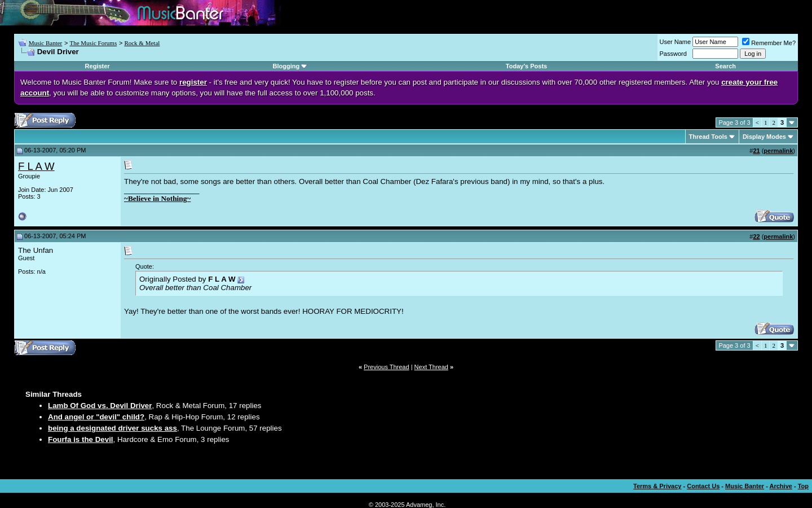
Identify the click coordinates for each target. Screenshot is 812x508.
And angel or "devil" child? (96, 417)
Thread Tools (708, 137)
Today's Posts (526, 66)
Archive (781, 486)
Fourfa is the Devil (81, 439)
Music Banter (46, 43)
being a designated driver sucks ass (112, 428)
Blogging (286, 66)
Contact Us (703, 486)
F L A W (36, 166)
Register (98, 66)
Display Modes (764, 137)
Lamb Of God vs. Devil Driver (100, 406)
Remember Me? (769, 43)
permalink (778, 151)
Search (725, 66)
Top (803, 486)
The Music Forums (93, 43)
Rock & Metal (142, 43)
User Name (676, 42)
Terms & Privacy (657, 486)
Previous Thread (387, 367)
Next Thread (431, 367)
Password (673, 54)
